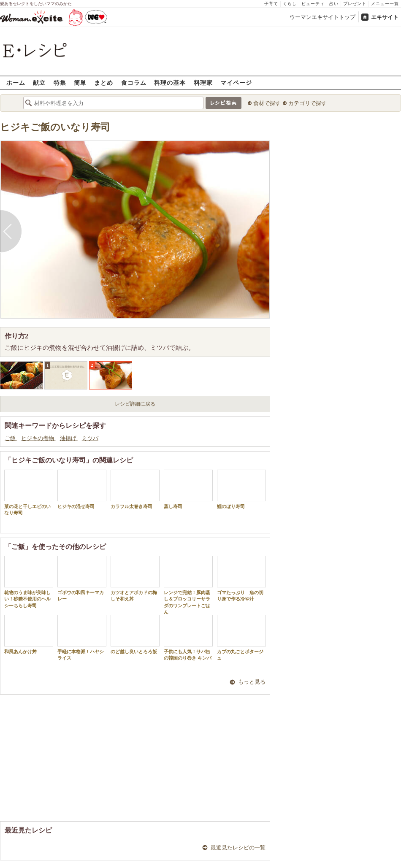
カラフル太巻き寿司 (135, 489)
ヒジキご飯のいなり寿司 (55, 127)
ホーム (16, 82)
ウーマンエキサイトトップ (322, 17)
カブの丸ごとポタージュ (241, 638)
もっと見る (252, 682)
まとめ (104, 82)
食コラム (134, 82)
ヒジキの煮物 (38, 438)
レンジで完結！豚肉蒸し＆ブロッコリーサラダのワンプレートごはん (188, 585)
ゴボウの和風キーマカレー (82, 579)
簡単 (80, 82)
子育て (271, 4)
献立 (39, 82)
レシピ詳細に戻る (135, 404)
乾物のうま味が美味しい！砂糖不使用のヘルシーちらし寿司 (29, 582)
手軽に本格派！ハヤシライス (82, 638)
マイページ (236, 82)
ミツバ (90, 438)
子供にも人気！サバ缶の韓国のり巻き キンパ (188, 638)
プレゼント (355, 4)
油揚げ (69, 438)
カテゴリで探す (308, 103)
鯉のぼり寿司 (241, 489)
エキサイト (385, 17)
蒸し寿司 (188, 489)
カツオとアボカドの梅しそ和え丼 (135, 579)
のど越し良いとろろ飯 (135, 634)
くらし (290, 4)
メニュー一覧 (385, 4)
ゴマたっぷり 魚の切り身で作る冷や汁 (241, 579)
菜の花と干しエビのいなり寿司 (29, 492)
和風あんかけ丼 (29, 634)
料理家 (203, 82)
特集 (60, 82)
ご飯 (11, 438)
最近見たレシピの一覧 (238, 848)
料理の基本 (170, 82)
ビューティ (313, 4)
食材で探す (267, 103)
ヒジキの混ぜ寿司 (82, 489)
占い (334, 4)
